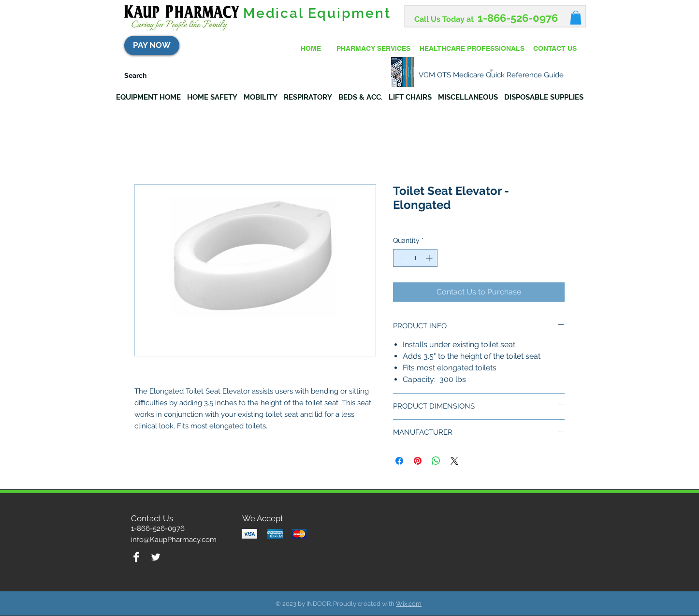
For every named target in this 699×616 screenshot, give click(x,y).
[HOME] (311, 49)
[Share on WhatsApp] (436, 461)
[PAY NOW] (152, 45)
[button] (576, 18)
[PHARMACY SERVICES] (373, 49)
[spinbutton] (415, 258)
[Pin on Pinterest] (418, 461)
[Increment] (430, 258)
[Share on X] (454, 461)
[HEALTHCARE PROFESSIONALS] (472, 49)
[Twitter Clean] (156, 557)
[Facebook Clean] (136, 557)
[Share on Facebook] (399, 461)
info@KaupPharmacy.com (174, 540)
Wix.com (409, 604)
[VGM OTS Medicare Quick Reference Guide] (491, 72)
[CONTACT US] (555, 49)
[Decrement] (400, 258)
